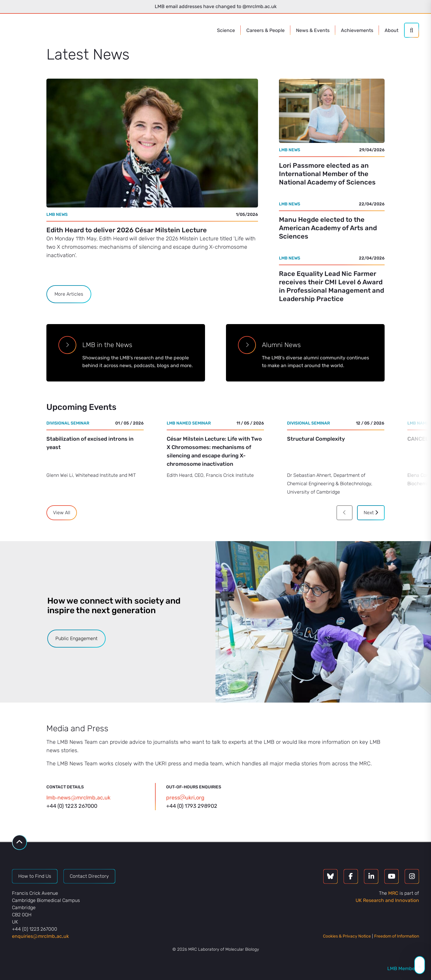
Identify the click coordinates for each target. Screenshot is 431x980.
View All (62, 513)
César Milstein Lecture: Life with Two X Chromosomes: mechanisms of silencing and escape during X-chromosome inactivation (214, 451)
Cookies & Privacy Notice (347, 936)
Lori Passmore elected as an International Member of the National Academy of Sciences (327, 174)
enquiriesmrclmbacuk (40, 936)
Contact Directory (89, 876)
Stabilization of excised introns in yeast (90, 443)
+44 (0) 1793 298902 (192, 806)
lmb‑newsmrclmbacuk (78, 798)
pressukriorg (185, 798)
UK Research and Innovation (387, 900)
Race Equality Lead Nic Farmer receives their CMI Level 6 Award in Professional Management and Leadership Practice (331, 286)
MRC (393, 893)
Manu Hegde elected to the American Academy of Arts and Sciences (328, 228)
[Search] (412, 30)
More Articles (69, 294)
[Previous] (345, 513)
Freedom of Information (397, 936)
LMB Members (403, 968)
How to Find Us (35, 876)
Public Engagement (76, 638)
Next (371, 513)
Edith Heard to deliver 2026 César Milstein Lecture (127, 230)
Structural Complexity (316, 439)
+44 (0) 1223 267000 (72, 806)
